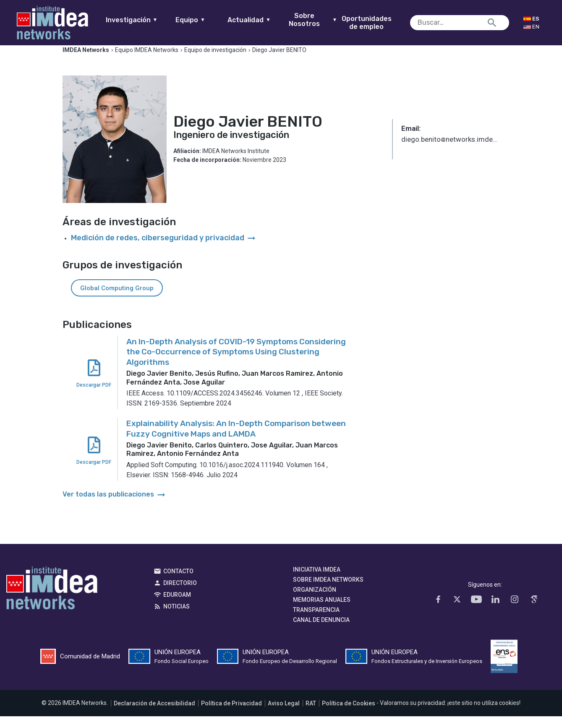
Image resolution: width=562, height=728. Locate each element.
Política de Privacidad (231, 715)
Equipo (205, 20)
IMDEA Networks (52, 602)
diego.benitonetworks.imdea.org (450, 152)
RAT (311, 715)
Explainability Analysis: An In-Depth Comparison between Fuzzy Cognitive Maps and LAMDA (236, 441)
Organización (315, 602)
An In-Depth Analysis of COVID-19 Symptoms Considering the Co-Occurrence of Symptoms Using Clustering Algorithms (236, 364)
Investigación (146, 20)
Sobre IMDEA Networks (328, 592)
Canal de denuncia (321, 632)
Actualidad (263, 20)
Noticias (176, 619)
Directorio (180, 595)
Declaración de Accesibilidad (154, 715)
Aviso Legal (284, 715)
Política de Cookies (349, 715)
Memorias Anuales (322, 612)
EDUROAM (177, 607)
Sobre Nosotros (327, 20)
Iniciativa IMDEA (317, 582)
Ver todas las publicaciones (115, 506)
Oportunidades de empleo (380, 23)
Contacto (178, 583)
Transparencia (316, 622)
